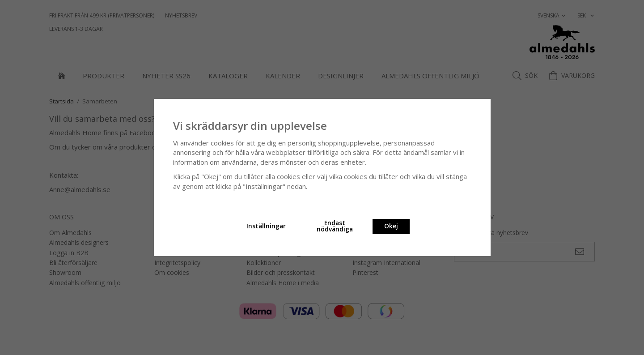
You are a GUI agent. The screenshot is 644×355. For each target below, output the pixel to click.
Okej (391, 226)
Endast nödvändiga (335, 226)
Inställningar (266, 226)
